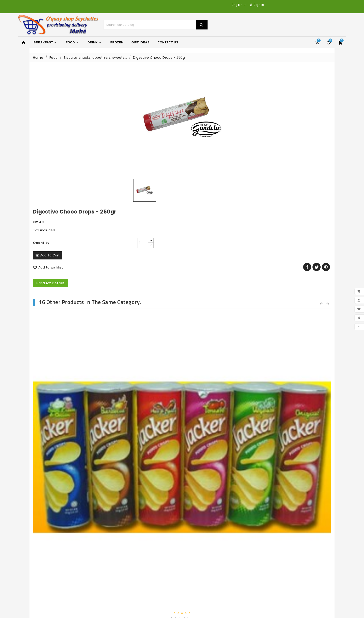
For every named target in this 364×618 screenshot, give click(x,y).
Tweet (317, 126)
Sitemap (111, 575)
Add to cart (200, 114)
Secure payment (118, 562)
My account (114, 587)
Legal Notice (114, 550)
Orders (191, 576)
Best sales (30, 556)
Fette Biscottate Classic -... (144, 309)
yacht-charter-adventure (208, 544)
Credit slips (195, 582)
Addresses (194, 588)
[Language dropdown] (239, 5)
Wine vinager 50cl (144, 437)
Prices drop (31, 544)
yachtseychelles (200, 550)
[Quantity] (222, 102)
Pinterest (326, 126)
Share (307, 126)
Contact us (113, 569)
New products (33, 550)
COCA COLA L (220, 437)
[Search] (150, 25)
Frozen (117, 42)
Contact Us (168, 42)
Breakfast (45, 42)
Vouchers (194, 594)
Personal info (197, 570)
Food (72, 42)
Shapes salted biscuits (296, 309)
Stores (109, 581)
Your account (199, 562)
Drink (95, 42)
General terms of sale (122, 556)
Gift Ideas (140, 42)
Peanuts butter (68, 437)
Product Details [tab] (203, 142)
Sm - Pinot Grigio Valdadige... (296, 437)
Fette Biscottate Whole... (220, 309)
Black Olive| (68, 309)
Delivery (110, 544)
